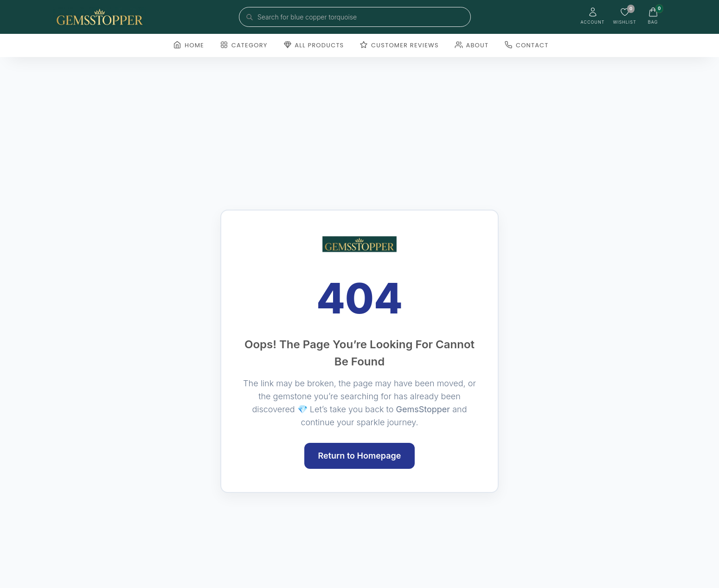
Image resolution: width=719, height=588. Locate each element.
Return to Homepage (360, 456)
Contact (526, 45)
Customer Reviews (399, 45)
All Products (314, 45)
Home (189, 45)
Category (244, 45)
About (472, 45)
